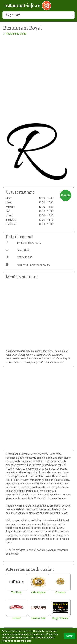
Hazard (16, 618)
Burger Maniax (60, 618)
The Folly (16, 593)
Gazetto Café (38, 618)
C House (60, 593)
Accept (70, 636)
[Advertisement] (38, 76)
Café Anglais (38, 593)
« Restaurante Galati (15, 34)
